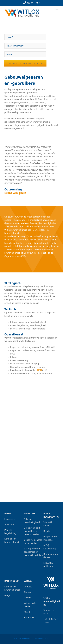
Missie (27, 612)
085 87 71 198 (33, 3)
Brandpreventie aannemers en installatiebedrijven (34, 552)
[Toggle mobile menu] (57, 10)
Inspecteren (10, 519)
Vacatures (29, 617)
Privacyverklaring (42, 638)
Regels (47, 531)
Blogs (7, 595)
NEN (40, 370)
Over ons (29, 592)
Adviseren (9, 524)
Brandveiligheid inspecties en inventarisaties (32, 531)
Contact (28, 586)
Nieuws (28, 597)
